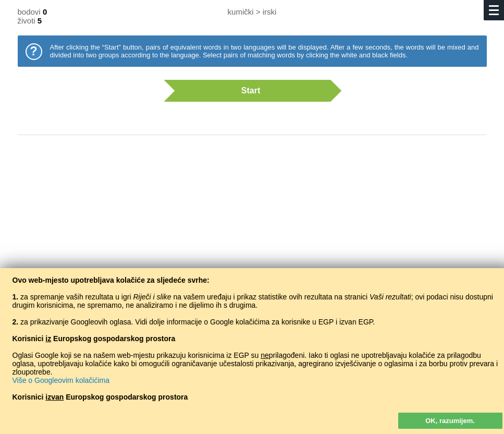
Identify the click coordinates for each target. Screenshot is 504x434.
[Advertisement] (252, 227)
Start (247, 91)
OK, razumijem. (450, 421)
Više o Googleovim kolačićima (61, 380)
